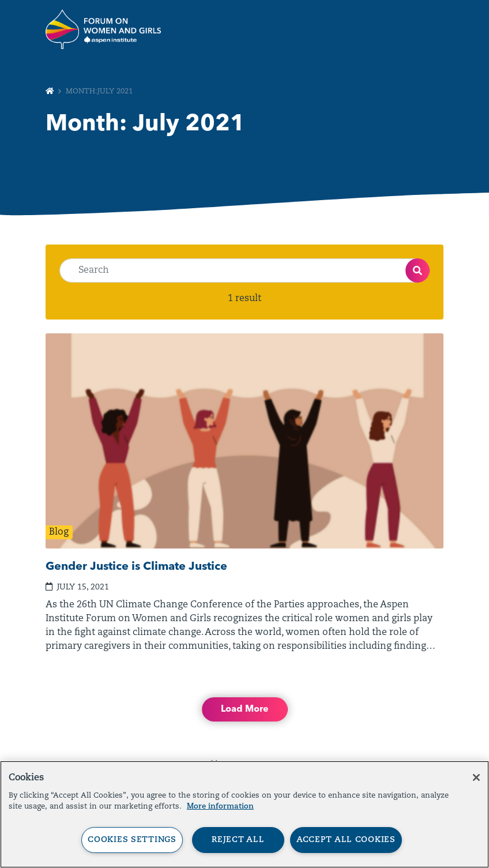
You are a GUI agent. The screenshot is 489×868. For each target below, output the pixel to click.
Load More (245, 709)
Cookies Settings (132, 840)
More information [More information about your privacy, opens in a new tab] (220, 807)
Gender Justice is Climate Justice (136, 567)
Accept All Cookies (346, 840)
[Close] (476, 777)
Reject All (238, 840)
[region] (245, 814)
